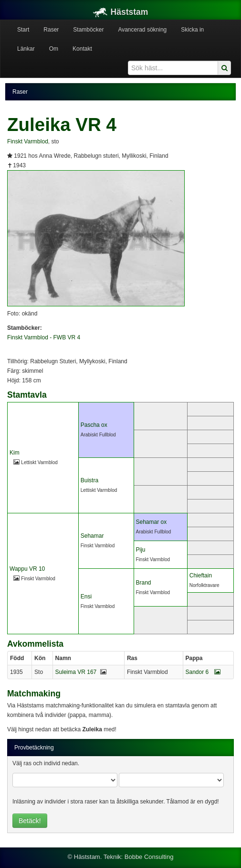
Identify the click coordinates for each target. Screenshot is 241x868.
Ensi (86, 597)
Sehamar (92, 536)
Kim (15, 453)
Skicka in (192, 30)
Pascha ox (94, 425)
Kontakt (82, 49)
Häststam (121, 12)
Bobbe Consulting (149, 857)
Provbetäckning (34, 748)
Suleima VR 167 (76, 672)
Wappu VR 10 (27, 569)
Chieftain (201, 575)
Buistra (89, 480)
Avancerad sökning (142, 30)
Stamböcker (88, 30)
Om (54, 49)
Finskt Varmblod (28, 141)
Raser (51, 30)
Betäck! (30, 821)
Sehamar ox (152, 522)
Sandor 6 (203, 672)
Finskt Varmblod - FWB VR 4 (44, 337)
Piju (141, 550)
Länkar (26, 49)
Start (23, 30)
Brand (144, 583)
